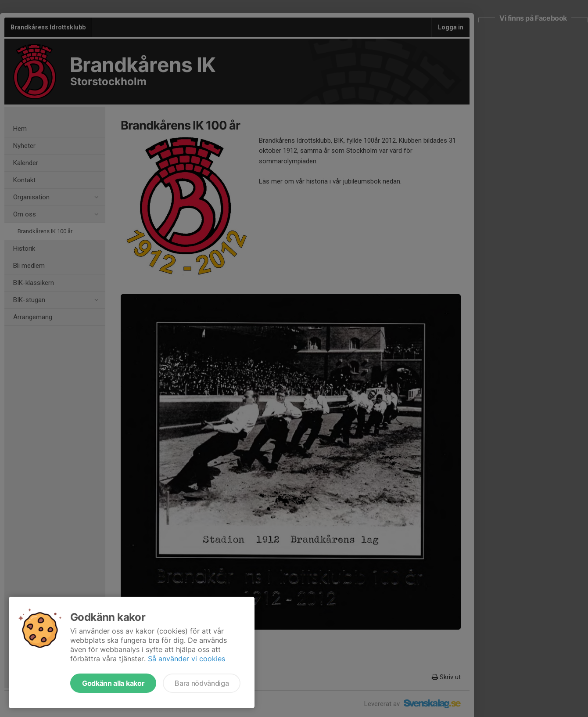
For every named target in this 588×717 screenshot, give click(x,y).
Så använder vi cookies (186, 659)
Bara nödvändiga (202, 683)
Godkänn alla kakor (113, 683)
